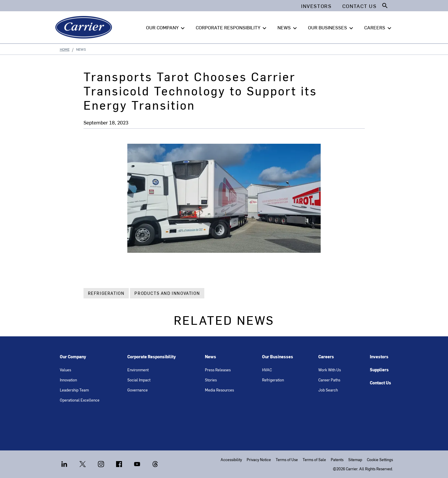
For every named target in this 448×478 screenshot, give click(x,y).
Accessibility (231, 459)
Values (65, 370)
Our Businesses (278, 357)
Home (65, 49)
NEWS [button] (288, 28)
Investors (379, 357)
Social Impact (139, 380)
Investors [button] (316, 6)
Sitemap (355, 459)
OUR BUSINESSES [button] (331, 28)
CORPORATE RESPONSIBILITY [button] (232, 28)
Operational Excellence (80, 400)
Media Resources (219, 390)
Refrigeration (106, 293)
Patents (337, 459)
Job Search (328, 390)
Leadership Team (74, 390)
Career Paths (329, 380)
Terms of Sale (314, 459)
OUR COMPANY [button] (166, 28)
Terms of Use (287, 459)
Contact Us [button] (359, 6)
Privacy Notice (259, 459)
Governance (138, 390)
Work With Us (330, 370)
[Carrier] (85, 27)
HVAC (267, 370)
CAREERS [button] (379, 28)
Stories (211, 380)
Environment (138, 370)
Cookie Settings (380, 459)
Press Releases (218, 370)
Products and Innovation (167, 293)
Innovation (68, 380)
